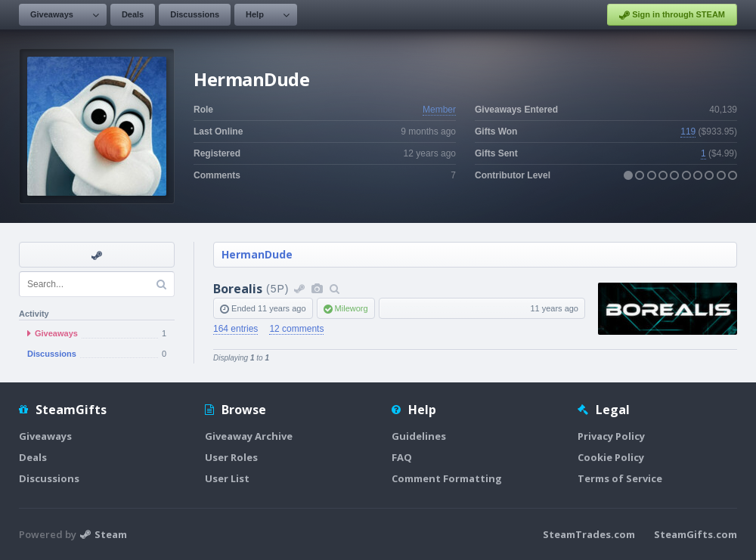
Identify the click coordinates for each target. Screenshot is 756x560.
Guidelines (419, 436)
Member (439, 110)
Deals (133, 14)
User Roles (231, 457)
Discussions (195, 14)
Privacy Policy (611, 436)
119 (688, 131)
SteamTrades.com (589, 534)
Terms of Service (620, 478)
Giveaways (52, 14)
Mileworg (352, 308)
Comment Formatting (447, 478)
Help (255, 14)
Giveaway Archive (249, 436)
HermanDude (257, 254)
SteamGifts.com (696, 534)
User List (227, 478)
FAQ (402, 457)
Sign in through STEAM (672, 15)
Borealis (238, 289)
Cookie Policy (611, 457)
